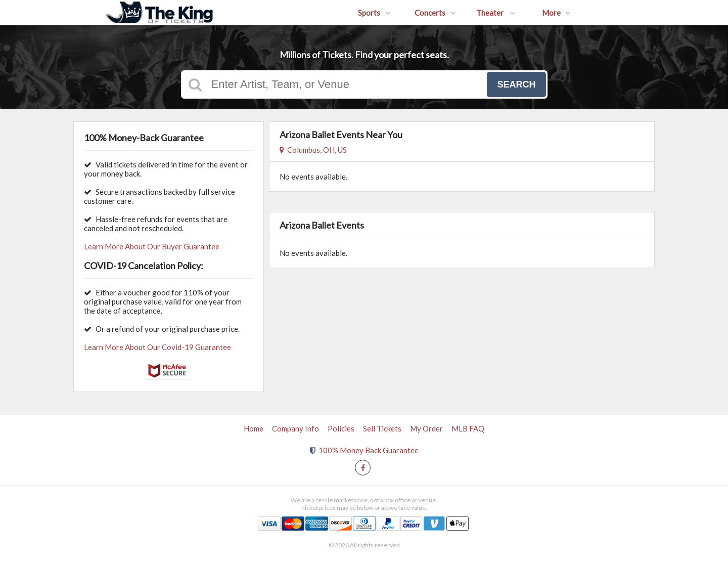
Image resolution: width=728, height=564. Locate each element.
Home (254, 428)
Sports (374, 13)
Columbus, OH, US (313, 150)
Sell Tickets (382, 428)
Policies (341, 428)
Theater (496, 13)
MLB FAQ (468, 428)
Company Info (295, 428)
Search (516, 84)
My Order (426, 428)
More (556, 13)
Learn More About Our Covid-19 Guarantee (157, 347)
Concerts (435, 13)
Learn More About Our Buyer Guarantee (152, 246)
